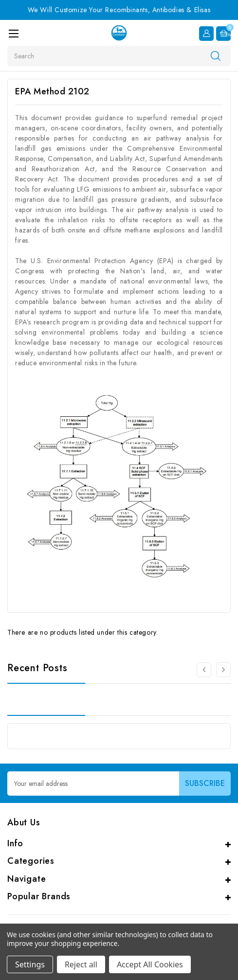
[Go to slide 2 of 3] (223, 670)
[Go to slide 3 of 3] (204, 670)
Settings (30, 964)
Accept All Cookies (150, 964)
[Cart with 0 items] (223, 34)
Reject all (81, 964)
